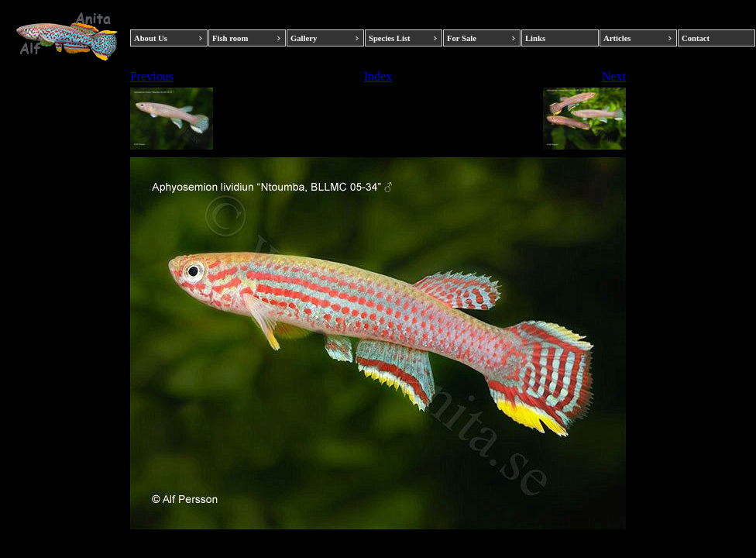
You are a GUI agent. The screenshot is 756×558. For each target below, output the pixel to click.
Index (378, 76)
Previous (152, 76)
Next (614, 76)
